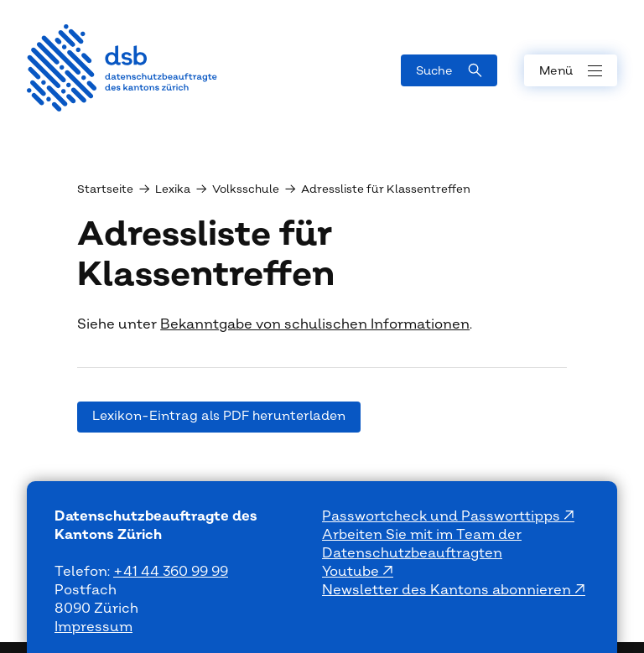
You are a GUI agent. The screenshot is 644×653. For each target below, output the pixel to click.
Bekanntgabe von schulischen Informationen (315, 324)
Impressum (93, 627)
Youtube (352, 572)
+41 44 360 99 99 (171, 572)
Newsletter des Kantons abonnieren (448, 590)
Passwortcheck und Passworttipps (443, 516)
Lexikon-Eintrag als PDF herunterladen (219, 416)
